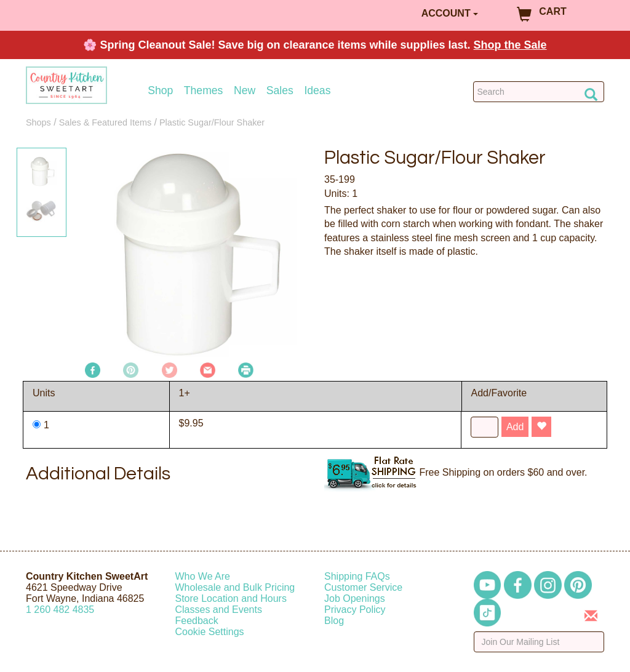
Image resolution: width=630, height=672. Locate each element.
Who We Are (203, 576)
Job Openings (355, 598)
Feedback (197, 621)
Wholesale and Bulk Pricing (235, 587)
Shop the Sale (510, 45)
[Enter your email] (539, 642)
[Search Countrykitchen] (539, 92)
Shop (160, 91)
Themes (204, 91)
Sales (280, 91)
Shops (38, 122)
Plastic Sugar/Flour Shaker (212, 122)
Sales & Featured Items (105, 122)
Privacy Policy (355, 610)
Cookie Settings (210, 632)
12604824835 (60, 610)
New (245, 91)
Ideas (317, 91)
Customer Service (363, 587)
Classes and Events (219, 610)
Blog (334, 621)
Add (515, 427)
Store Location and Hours (231, 598)
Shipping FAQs (357, 576)
